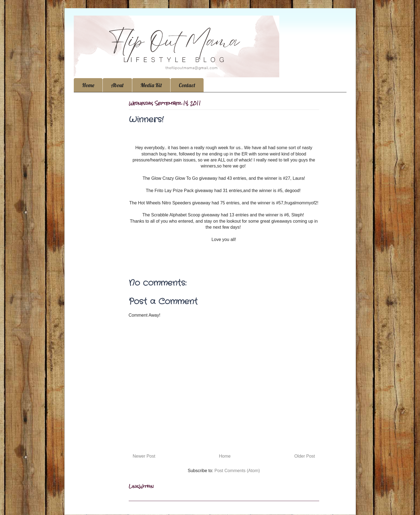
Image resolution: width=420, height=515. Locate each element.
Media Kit (151, 85)
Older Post (305, 456)
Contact (187, 85)
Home (88, 85)
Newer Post (144, 456)
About (117, 85)
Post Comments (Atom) (237, 471)
